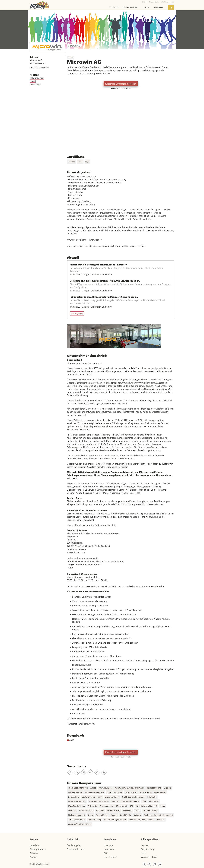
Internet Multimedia (130, 801)
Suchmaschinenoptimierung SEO (159, 815)
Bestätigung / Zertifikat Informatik (129, 788)
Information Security (77, 801)
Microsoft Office (86, 811)
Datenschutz (74, 797)
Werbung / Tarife (149, 857)
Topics (146, 8)
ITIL (132, 806)
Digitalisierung (88, 797)
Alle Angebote (77, 313)
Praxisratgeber (74, 845)
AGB (70, 740)
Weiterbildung (130, 8)
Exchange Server (112, 797)
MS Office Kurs (114, 811)
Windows (160, 820)
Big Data (168, 788)
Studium (114, 8)
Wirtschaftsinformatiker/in (80, 824)
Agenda (34, 857)
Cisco (109, 792)
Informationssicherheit (99, 801)
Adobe (93, 788)
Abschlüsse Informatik (78, 788)
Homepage (35, 84)
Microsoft (72, 811)
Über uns (109, 845)
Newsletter (35, 845)
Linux (162, 806)
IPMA (144, 801)
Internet (115, 801)
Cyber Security (131, 792)
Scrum (90, 815)
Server (114, 815)
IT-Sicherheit (122, 806)
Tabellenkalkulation (77, 820)
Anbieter (34, 853)
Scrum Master (102, 815)
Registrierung (148, 849)
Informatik (152, 797)
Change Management (95, 792)
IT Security (92, 806)
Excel (100, 797)
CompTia (118, 792)
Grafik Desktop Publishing (133, 797)
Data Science (146, 792)
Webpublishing (95, 820)
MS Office (100, 811)
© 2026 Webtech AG (40, 864)
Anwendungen (105, 788)
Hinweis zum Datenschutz (121, 88)
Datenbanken (160, 792)
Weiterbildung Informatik (115, 820)
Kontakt (145, 845)
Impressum (110, 849)
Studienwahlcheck (76, 849)
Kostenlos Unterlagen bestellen (121, 84)
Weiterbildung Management (141, 820)
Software (137, 815)
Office (137, 811)
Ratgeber (158, 8)
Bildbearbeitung (75, 792)
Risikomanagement (76, 815)
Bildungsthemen (38, 849)
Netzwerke (127, 811)
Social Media (125, 815)
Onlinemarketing (150, 811)
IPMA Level (154, 801)
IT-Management (107, 806)
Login (144, 853)
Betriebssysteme (154, 788)
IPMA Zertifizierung (76, 806)
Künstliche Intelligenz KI (147, 806)
